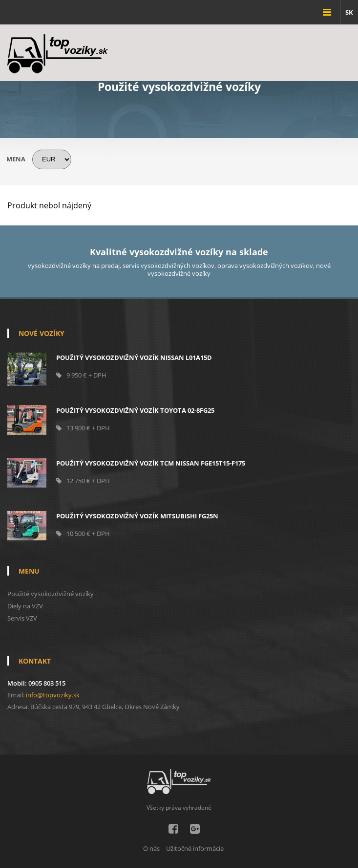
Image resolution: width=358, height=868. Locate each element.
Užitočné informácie (195, 848)
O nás (151, 848)
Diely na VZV (25, 606)
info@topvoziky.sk (53, 695)
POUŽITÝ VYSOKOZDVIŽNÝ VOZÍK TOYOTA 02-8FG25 (135, 410)
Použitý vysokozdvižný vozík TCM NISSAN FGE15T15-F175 (151, 463)
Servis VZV (22, 618)
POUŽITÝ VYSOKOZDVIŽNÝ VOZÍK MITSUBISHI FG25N (137, 516)
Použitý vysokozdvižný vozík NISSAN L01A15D (134, 357)
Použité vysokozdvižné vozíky (51, 594)
